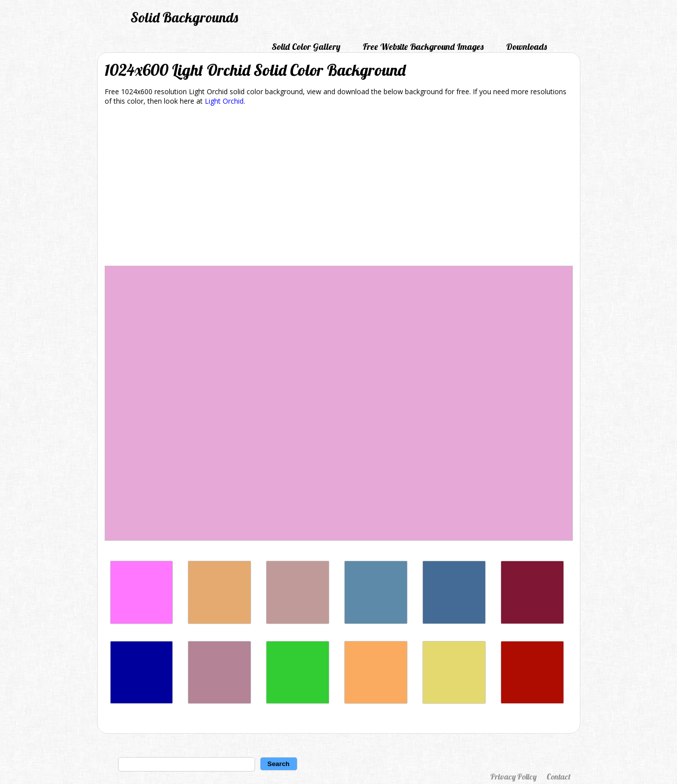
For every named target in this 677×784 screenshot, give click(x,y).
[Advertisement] (339, 187)
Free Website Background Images (423, 47)
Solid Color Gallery (306, 47)
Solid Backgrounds (184, 17)
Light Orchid (224, 101)
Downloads (527, 47)
